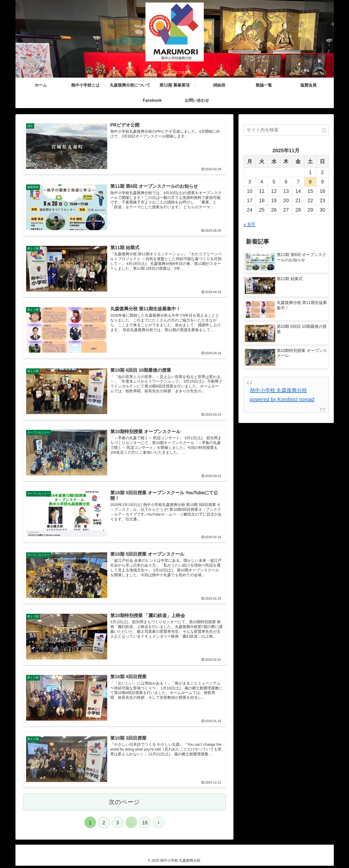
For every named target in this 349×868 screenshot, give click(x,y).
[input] (286, 131)
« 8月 (250, 226)
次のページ (124, 804)
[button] (324, 132)
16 (145, 825)
